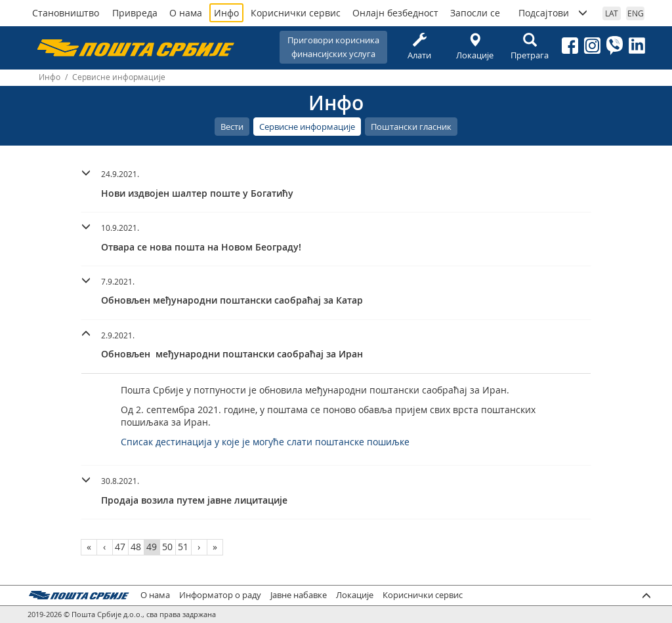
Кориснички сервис (296, 13)
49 (152, 547)
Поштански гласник (411, 127)
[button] (336, 182)
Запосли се (475, 13)
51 (183, 547)
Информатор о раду (220, 595)
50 (167, 547)
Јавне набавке (299, 595)
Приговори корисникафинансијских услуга (333, 47)
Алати (419, 47)
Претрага (530, 47)
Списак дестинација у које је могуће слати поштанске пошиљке (265, 442)
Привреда (135, 13)
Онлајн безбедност (395, 13)
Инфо (226, 13)
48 (136, 547)
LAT (612, 13)
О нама (186, 13)
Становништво (66, 13)
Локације (474, 47)
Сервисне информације (307, 127)
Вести (232, 127)
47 (120, 547)
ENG (636, 13)
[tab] (336, 186)
